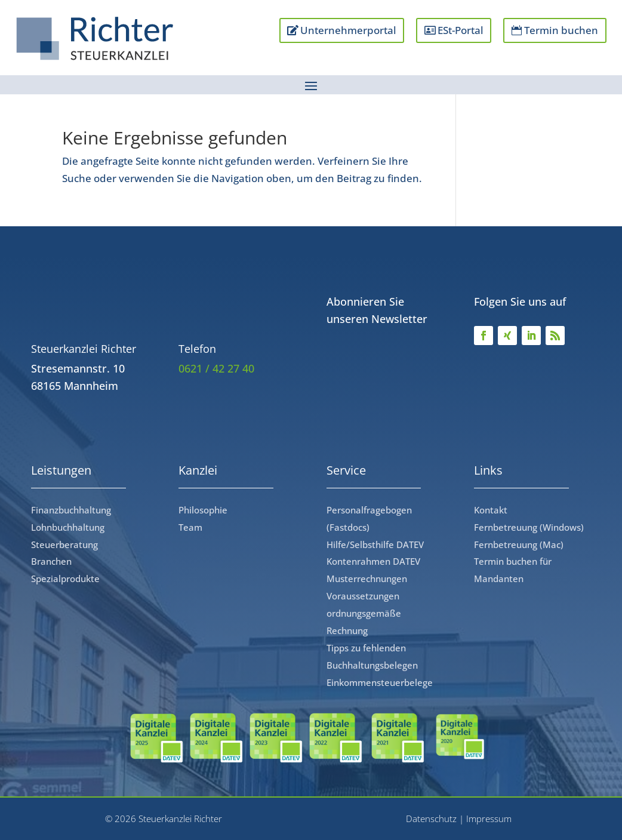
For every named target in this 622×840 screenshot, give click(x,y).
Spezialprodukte (65, 579)
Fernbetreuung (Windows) (529, 527)
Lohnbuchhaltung (68, 527)
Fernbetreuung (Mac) (519, 544)
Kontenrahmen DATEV (373, 561)
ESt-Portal (459, 30)
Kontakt (491, 510)
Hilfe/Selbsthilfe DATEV (375, 544)
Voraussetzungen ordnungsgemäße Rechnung (364, 613)
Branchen (51, 561)
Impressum (489, 819)
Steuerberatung (64, 544)
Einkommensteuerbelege (380, 682)
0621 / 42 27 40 (216, 368)
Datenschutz (431, 819)
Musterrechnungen (367, 579)
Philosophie (203, 510)
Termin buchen (561, 30)
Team (190, 527)
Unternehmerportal (347, 30)
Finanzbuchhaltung (71, 510)
